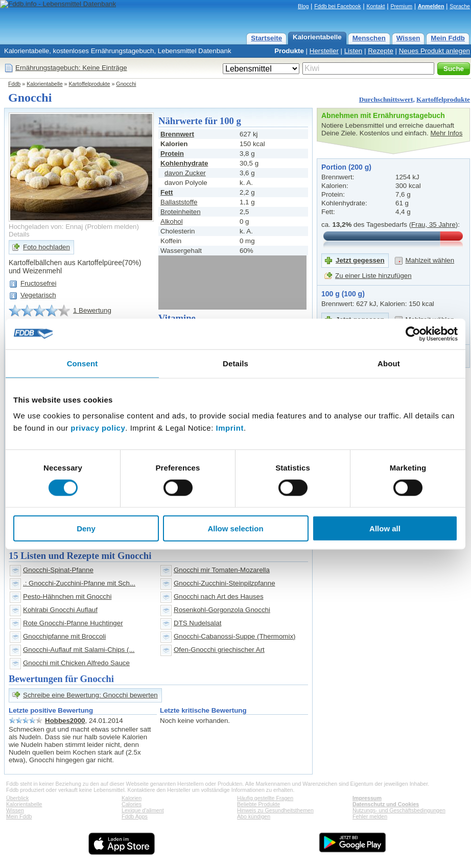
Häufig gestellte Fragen (265, 798)
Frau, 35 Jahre (433, 225)
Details (19, 234)
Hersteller (324, 51)
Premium (401, 6)
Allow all (385, 529)
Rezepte (381, 51)
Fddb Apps (135, 816)
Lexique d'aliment (143, 810)
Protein (172, 154)
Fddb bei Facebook (337, 6)
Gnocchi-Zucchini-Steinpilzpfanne (225, 583)
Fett (167, 192)
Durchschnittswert (386, 99)
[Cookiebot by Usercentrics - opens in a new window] (413, 334)
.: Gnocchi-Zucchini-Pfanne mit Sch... (79, 583)
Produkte (289, 51)
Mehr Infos (446, 133)
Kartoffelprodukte (90, 84)
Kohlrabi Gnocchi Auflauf (60, 610)
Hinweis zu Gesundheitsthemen (275, 810)
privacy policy (98, 428)
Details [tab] (235, 363)
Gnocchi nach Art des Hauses (219, 596)
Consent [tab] (83, 363)
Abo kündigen (254, 816)
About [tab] (389, 363)
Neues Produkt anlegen (434, 51)
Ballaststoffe (179, 202)
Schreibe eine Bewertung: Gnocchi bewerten (90, 695)
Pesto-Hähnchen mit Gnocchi (67, 596)
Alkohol (172, 221)
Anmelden (431, 6)
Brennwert (177, 134)
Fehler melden (370, 816)
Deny (86, 529)
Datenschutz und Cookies (386, 804)
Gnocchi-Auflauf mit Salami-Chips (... (79, 650)
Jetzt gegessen (360, 260)
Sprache (460, 6)
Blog (303, 6)
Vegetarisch (38, 295)
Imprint (230, 428)
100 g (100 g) (343, 294)
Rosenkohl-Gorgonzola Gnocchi (222, 610)
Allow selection (235, 529)
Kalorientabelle (317, 37)
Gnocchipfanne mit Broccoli (64, 636)
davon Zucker (185, 173)
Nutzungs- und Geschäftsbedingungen (399, 810)
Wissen (408, 38)
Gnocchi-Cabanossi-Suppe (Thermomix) (235, 636)
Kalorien (132, 798)
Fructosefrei (38, 283)
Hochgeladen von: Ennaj (46, 227)
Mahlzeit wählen (430, 260)
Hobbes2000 (65, 721)
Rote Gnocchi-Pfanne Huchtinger (73, 623)
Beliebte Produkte (258, 804)
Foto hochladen (46, 247)
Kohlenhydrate (184, 163)
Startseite (266, 38)
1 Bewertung (92, 310)
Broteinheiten (181, 212)
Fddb (14, 84)
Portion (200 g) (346, 167)
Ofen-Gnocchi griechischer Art (219, 650)
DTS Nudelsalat (197, 623)
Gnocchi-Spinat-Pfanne (58, 570)
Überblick (17, 798)
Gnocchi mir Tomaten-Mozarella (222, 570)
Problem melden (112, 227)
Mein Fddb (448, 38)
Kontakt (375, 6)
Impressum (367, 798)
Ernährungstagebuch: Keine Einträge (71, 68)
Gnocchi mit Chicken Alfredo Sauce (76, 663)
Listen (354, 51)
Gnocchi (126, 84)
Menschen (369, 38)
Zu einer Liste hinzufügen (373, 276)
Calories (132, 804)
